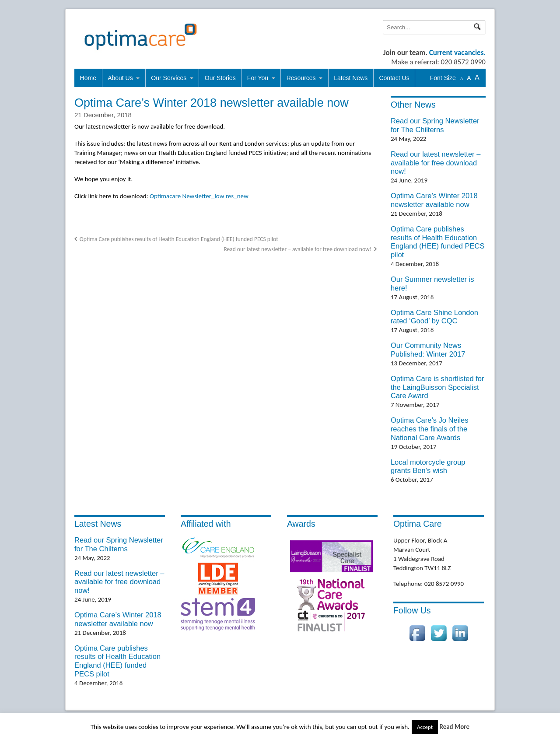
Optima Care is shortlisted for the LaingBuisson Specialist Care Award (437, 387)
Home (88, 78)
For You (258, 78)
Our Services (169, 78)
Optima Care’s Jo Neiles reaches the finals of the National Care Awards (430, 429)
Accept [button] (425, 727)
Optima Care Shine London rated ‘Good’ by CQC (434, 317)
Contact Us (394, 78)
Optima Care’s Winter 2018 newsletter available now (434, 200)
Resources (301, 78)
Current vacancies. (457, 53)
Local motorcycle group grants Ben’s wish (428, 466)
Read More (454, 727)
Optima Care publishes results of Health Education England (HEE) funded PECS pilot (179, 239)
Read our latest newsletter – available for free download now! (297, 249)
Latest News (351, 78)
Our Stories (220, 78)
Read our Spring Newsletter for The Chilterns (435, 125)
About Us (120, 78)
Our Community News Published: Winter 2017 (428, 350)
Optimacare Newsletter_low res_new (199, 196)
